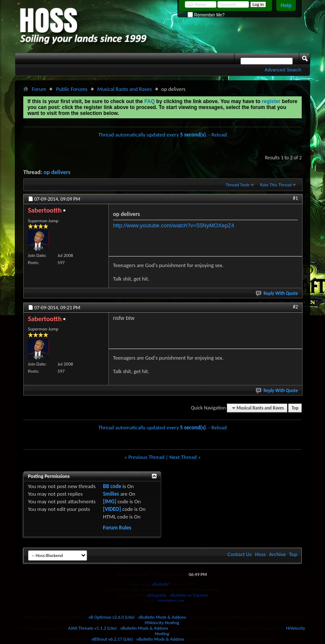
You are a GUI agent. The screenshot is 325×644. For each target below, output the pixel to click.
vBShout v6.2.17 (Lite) (112, 639)
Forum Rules (117, 528)
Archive (277, 554)
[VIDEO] (112, 509)
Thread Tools (238, 185)
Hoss (260, 554)
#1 (295, 198)
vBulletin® (161, 584)
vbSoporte (157, 595)
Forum (39, 89)
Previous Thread (146, 457)
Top (295, 408)
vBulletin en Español (189, 595)
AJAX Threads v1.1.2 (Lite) (92, 628)
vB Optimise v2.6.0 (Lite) (112, 617)
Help (286, 5)
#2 (295, 307)
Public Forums (72, 89)
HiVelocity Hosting (162, 623)
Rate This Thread (276, 185)
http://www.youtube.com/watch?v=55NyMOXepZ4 (174, 225)
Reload (219, 135)
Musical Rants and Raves (125, 89)
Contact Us (240, 554)
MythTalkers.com (171, 600)
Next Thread (183, 457)
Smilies (111, 494)
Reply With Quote (277, 293)
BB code (112, 486)
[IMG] (110, 501)
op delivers (57, 172)
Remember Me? (206, 15)
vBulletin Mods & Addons (162, 617)
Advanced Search (283, 70)
